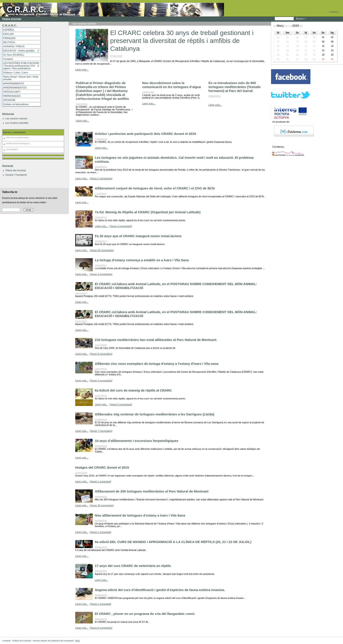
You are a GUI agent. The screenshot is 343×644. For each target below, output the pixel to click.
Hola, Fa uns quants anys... (18, 138)
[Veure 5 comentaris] (121, 404)
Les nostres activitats (17, 123)
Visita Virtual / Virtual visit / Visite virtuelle (21, 78)
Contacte (334, 12)
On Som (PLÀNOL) (14, 55)
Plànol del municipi (16, 170)
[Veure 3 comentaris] (101, 274)
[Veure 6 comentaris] (101, 628)
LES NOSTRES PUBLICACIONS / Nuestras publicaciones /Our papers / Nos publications (21, 66)
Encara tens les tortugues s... (19, 143)
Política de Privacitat (22, 641)
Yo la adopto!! (12, 149)
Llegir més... (82, 70)
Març (280, 26)
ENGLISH (8, 34)
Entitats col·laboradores (16, 104)
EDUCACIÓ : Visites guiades (19, 51)
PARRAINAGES (12, 96)
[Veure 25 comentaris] (102, 250)
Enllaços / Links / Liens (16, 72)
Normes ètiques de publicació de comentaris (53, 641)
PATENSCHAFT (12, 92)
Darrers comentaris (14, 132)
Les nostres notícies (16, 118)
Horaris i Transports (16, 175)
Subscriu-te (10, 192)
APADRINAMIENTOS (15, 88)
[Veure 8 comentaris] (101, 354)
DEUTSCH (9, 42)
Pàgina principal (12, 19)
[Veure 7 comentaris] (101, 431)
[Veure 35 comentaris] (102, 505)
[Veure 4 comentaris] (121, 226)
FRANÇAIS (9, 38)
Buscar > (301, 19)
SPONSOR (9, 100)
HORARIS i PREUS (14, 46)
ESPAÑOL (9, 30)
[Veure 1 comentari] (101, 482)
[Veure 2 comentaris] (101, 178)
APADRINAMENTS (14, 83)
